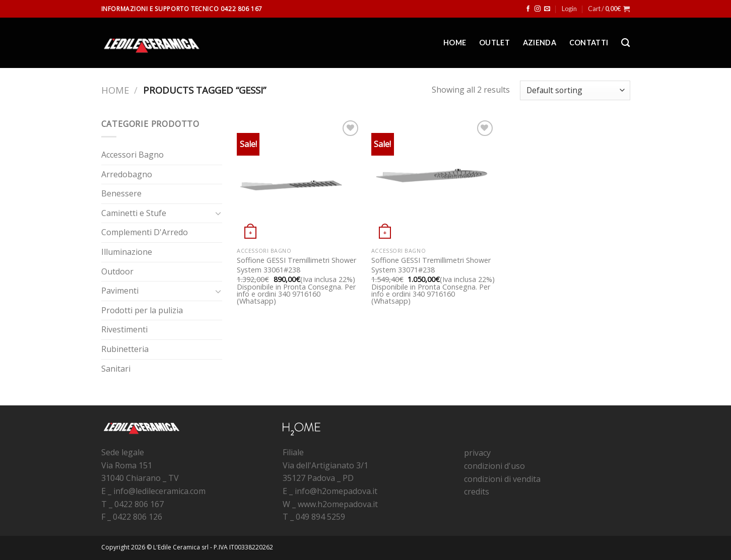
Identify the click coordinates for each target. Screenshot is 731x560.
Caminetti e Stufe (134, 213)
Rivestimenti (124, 329)
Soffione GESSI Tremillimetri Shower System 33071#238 (431, 265)
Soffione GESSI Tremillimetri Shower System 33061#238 (296, 265)
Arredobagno (127, 174)
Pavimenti (120, 291)
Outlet (494, 43)
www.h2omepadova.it (338, 504)
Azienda (540, 43)
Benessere (121, 193)
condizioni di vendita (502, 479)
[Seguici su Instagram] (538, 9)
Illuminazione (127, 252)
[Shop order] (575, 90)
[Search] (625, 43)
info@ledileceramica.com (159, 491)
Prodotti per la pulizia (142, 310)
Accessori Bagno (132, 155)
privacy (477, 453)
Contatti (589, 43)
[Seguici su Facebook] (528, 9)
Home (455, 43)
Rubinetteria (125, 349)
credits (477, 492)
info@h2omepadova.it (336, 491)
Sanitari (116, 369)
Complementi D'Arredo (145, 232)
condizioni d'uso (494, 466)
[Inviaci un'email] (547, 9)
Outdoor (117, 271)
